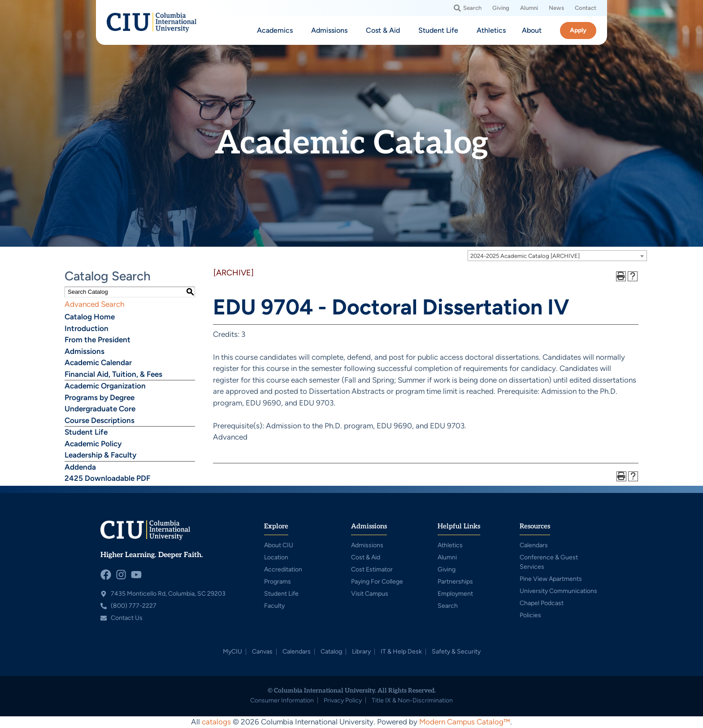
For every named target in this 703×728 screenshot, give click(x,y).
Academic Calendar (98, 362)
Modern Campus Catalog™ (465, 722)
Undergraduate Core (100, 409)
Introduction (87, 328)
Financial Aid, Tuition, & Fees (113, 374)
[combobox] (557, 256)
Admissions (85, 351)
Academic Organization (105, 386)
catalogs (216, 722)
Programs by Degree (100, 397)
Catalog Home (90, 317)
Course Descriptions (100, 420)
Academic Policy (93, 444)
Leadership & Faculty (100, 455)
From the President (98, 340)
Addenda (80, 467)
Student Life (86, 432)
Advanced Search (94, 304)
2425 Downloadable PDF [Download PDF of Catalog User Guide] (107, 478)
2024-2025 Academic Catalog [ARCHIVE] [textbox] (525, 256)
